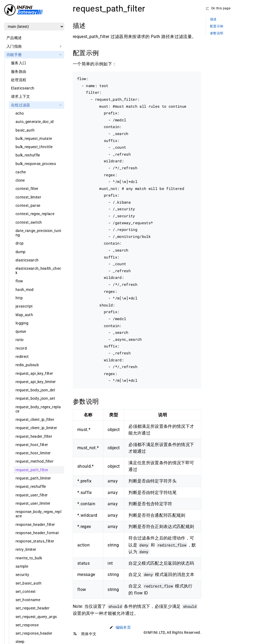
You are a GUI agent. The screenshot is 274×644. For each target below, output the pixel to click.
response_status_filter (35, 541)
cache (21, 172)
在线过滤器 (21, 105)
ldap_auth (24, 315)
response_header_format (37, 533)
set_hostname (28, 600)
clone (20, 180)
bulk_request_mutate (34, 138)
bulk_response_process (36, 164)
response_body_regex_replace (38, 514)
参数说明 (217, 33)
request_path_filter (32, 470)
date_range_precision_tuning (38, 233)
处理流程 (19, 80)
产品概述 (14, 38)
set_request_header (33, 608)
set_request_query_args (36, 617)
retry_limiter (26, 549)
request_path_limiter (33, 478)
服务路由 (19, 72)
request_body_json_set (35, 398)
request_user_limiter (33, 503)
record (21, 348)
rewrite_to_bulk (29, 558)
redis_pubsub (27, 365)
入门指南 (14, 46)
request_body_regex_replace (38, 409)
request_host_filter (32, 445)
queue (21, 331)
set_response (27, 625)
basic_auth (25, 130)
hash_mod (25, 290)
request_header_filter (34, 436)
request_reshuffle (31, 486)
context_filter (27, 189)
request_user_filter (32, 495)
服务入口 (19, 63)
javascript (24, 306)
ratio (20, 340)
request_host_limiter (33, 453)
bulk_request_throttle (34, 147)
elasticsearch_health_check (38, 271)
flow (19, 281)
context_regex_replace (35, 214)
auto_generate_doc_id (35, 122)
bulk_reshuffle (28, 155)
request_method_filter (35, 461)
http (19, 298)
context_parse (28, 205)
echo (20, 113)
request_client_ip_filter (35, 420)
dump (20, 252)
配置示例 (217, 26)
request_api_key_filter (34, 373)
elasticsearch (27, 260)
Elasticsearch (23, 88)
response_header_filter (35, 525)
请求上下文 (21, 96)
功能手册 (14, 55)
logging (22, 323)
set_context (26, 591)
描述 (213, 19)
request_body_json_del (35, 390)
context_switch (29, 222)
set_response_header (34, 633)
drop (20, 243)
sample (22, 566)
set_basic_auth (29, 583)
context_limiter (28, 197)
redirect (22, 357)
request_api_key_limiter (36, 382)
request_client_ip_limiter (36, 428)
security (22, 575)
